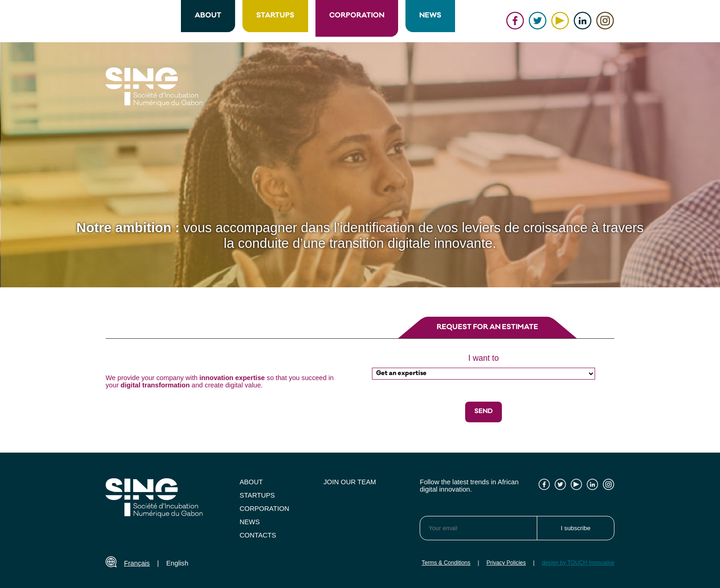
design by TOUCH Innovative (578, 563)
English (177, 563)
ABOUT (208, 16)
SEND (484, 412)
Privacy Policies (506, 563)
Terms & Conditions (446, 563)
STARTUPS (275, 16)
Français (137, 563)
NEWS (430, 16)
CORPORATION (357, 16)
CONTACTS (258, 535)
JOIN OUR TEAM (350, 482)
